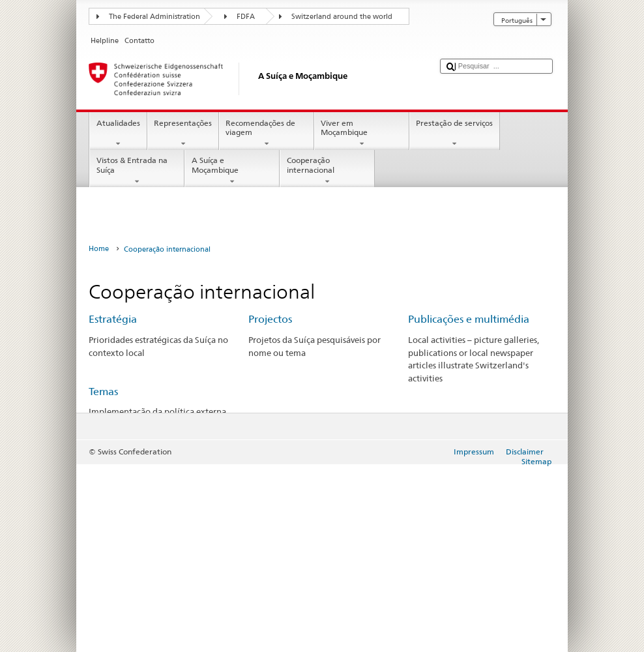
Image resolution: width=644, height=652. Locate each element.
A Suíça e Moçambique (232, 171)
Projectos (270, 319)
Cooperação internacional (327, 171)
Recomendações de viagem (267, 134)
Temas (103, 392)
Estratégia (113, 319)
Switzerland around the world (342, 17)
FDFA (246, 17)
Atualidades (118, 134)
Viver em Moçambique (362, 134)
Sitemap (536, 461)
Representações (183, 134)
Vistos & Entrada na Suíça (137, 171)
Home (99, 249)
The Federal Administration (154, 17)
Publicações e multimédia (469, 319)
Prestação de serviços (455, 134)
